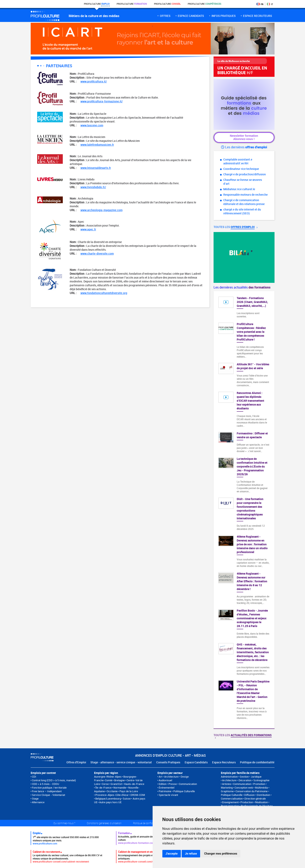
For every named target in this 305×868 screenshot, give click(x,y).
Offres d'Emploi (76, 762)
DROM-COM (138, 795)
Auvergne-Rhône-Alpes (108, 777)
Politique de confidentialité (257, 762)
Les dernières (244, 147)
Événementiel (167, 788)
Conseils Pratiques (168, 762)
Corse (105, 784)
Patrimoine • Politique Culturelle (177, 791)
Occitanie (112, 791)
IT (270, 4)
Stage (35, 799)
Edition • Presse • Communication (178, 784)
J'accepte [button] (172, 854)
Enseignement (230, 802)
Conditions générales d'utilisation (104, 823)
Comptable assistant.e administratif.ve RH (238, 161)
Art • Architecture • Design (174, 777)
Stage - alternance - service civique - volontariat (121, 762)
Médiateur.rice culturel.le (239, 189)
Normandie (120, 788)
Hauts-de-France (134, 784)
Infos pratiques (224, 16)
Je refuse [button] (191, 854)
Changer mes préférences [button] (221, 854)
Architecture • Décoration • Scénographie (246, 780)
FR (260, 4)
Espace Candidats (196, 762)
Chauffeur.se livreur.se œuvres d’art (243, 182)
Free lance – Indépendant (47, 791)
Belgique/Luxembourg (108, 799)
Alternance (38, 802)
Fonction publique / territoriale (49, 788)
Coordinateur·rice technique (241, 169)
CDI (34, 777)
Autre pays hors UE (110, 802)
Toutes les (236, 227)
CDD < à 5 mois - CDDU (46, 784)
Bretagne (119, 780)
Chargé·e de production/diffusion (245, 174)
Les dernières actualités (242, 287)
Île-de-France (103, 788)
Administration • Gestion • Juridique (241, 777)
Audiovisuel (165, 780)
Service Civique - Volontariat (48, 795)
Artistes (227, 784)
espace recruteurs (258, 16)
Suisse (127, 799)
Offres (165, 16)
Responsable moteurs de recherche (245, 195)
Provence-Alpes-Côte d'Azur (112, 795)
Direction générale (255, 799)
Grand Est (116, 784)
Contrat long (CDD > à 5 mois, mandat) (54, 780)
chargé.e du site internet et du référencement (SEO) (242, 211)
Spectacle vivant (168, 795)
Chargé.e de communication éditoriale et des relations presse (244, 202)
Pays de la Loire (129, 791)
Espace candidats (191, 16)
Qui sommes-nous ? (64, 823)
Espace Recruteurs (224, 762)
